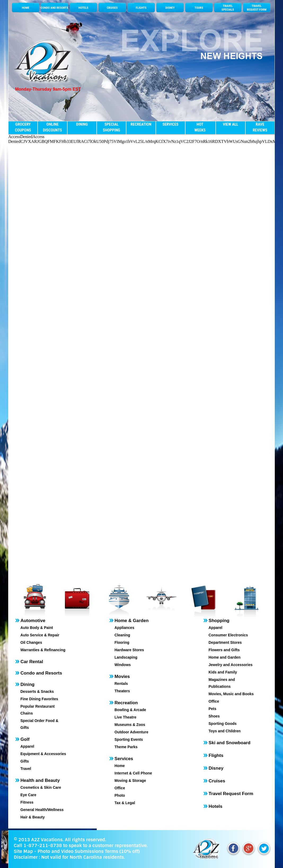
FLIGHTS (141, 8)
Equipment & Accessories (43, 754)
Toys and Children (225, 731)
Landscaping (126, 657)
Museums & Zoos (130, 725)
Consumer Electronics (228, 635)
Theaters (122, 691)
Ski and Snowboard (229, 743)
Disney (216, 768)
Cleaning (122, 635)
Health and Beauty (40, 780)
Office (120, 788)
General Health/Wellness (42, 810)
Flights (216, 755)
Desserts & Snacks (37, 691)
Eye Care (28, 795)
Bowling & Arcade (130, 710)
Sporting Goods (223, 724)
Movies (122, 677)
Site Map (23, 851)
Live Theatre (125, 717)
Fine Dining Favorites (39, 699)
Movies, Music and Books (231, 694)
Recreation (126, 703)
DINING (82, 124)
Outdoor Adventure (131, 732)
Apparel (27, 746)
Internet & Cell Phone (133, 773)
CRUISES (112, 8)
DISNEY (170, 8)
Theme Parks (126, 747)
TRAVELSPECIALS (228, 8)
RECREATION (141, 124)
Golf (25, 739)
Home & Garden (131, 621)
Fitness (27, 802)
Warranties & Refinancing (43, 650)
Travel (26, 769)
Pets (213, 709)
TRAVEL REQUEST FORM (257, 8)
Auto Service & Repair (40, 635)
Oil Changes (31, 642)
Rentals (121, 684)
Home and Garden (225, 657)
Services (124, 759)
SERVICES (170, 124)
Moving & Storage (130, 781)
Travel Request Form (231, 794)
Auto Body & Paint (37, 628)
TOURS (199, 8)
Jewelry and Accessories (231, 665)
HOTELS (83, 8)
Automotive (33, 621)
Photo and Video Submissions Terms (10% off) (88, 851)
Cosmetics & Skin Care (41, 787)
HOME (26, 8)
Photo (120, 795)
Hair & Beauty (33, 817)
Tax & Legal (125, 803)
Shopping (219, 621)
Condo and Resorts (41, 673)
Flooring (122, 642)
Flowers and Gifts (224, 650)
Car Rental (32, 662)
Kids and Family (223, 672)
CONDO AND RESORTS (54, 8)
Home (120, 766)
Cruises (217, 781)
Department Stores (225, 642)
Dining (27, 684)
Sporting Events (129, 739)
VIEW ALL (231, 124)
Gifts (25, 761)
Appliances (124, 628)
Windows (123, 665)
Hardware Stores (129, 650)
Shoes (214, 716)
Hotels (215, 806)
